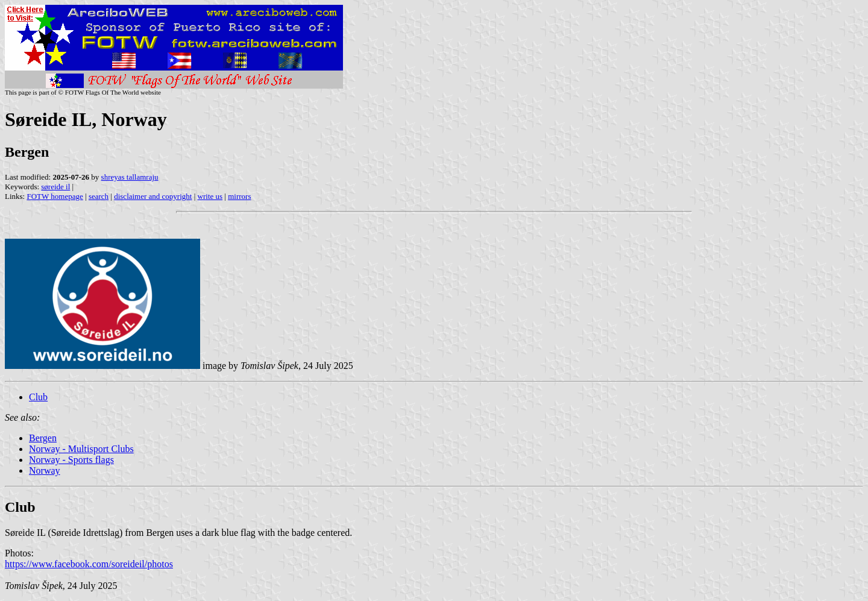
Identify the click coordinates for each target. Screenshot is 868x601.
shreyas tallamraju (130, 177)
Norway (45, 470)
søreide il (55, 187)
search (99, 196)
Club (38, 397)
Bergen (43, 438)
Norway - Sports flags (71, 460)
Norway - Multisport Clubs (81, 449)
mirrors (239, 196)
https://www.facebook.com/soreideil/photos (89, 564)
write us (210, 196)
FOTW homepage (55, 196)
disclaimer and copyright (153, 196)
